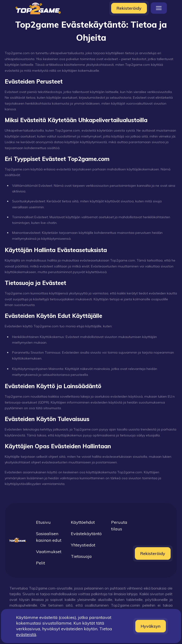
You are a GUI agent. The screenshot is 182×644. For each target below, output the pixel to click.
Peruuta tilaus (119, 526)
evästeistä (26, 634)
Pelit (41, 563)
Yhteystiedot (83, 545)
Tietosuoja (81, 556)
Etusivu (43, 522)
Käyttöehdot (83, 522)
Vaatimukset (49, 552)
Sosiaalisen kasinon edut (49, 537)
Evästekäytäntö (86, 534)
